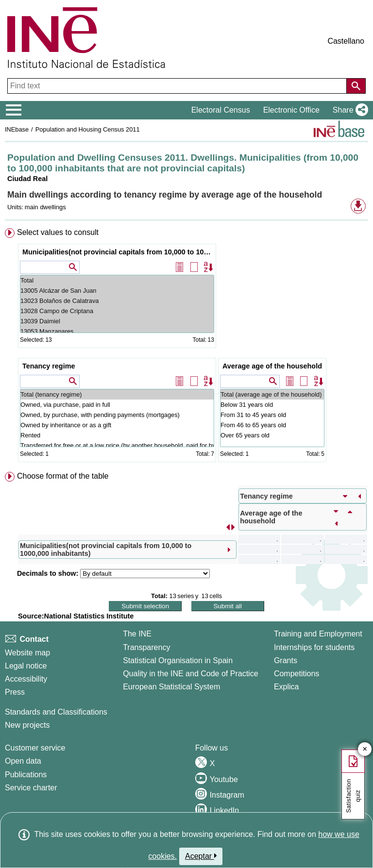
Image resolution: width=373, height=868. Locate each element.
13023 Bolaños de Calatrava (117, 301)
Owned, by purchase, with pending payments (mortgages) (117, 415)
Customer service (35, 748)
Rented (117, 435)
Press (15, 692)
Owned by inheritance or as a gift (117, 425)
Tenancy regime (49, 366)
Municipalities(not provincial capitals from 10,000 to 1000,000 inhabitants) (118, 252)
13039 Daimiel (117, 321)
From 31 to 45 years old (272, 415)
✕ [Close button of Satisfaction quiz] (365, 749)
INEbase (17, 129)
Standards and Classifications (56, 712)
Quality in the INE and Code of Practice (190, 674)
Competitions (297, 674)
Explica (287, 687)
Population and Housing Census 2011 (88, 129)
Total (117, 280)
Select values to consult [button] (58, 232)
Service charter (31, 788)
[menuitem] (186, 347)
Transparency (146, 647)
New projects (27, 725)
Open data (23, 761)
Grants (286, 660)
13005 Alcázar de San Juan (117, 291)
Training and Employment (318, 634)
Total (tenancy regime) (117, 394)
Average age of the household (272, 366)
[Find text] (178, 86)
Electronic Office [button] (291, 110)
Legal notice (26, 666)
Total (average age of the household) (272, 394)
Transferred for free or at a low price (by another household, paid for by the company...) (117, 445)
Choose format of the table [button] (63, 476)
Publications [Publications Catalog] (26, 775)
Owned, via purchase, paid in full (117, 405)
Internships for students (314, 647)
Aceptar (201, 856)
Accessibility (26, 679)
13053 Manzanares (117, 331)
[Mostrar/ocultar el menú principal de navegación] (14, 110)
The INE (137, 634)
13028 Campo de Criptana (117, 311)
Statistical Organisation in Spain (178, 660)
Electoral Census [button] (221, 110)
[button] (348, 110)
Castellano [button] (346, 41)
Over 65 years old (272, 435)
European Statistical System (171, 687)
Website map (27, 653)
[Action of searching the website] (356, 86)
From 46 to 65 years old (272, 425)
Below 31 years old (272, 405)
